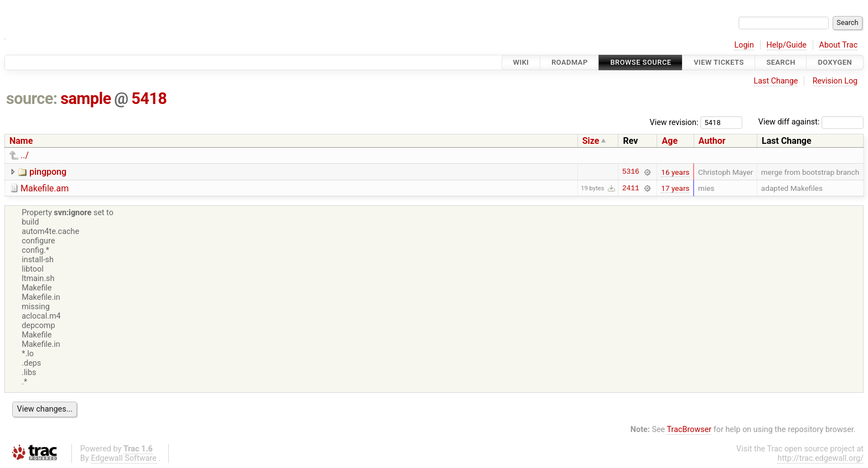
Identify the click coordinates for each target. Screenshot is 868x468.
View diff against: (811, 122)
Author (712, 141)
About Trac (839, 45)
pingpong (48, 172)
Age (670, 141)
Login (744, 45)
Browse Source (640, 62)
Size (591, 141)
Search (781, 62)
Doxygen (835, 62)
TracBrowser (689, 430)
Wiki (521, 62)
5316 (631, 172)
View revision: (674, 122)
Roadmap (570, 62)
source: (32, 98)
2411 (631, 188)
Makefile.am (45, 188)
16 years (675, 172)
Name (21, 141)
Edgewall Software (124, 458)
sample (86, 98)
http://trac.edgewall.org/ (820, 458)
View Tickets (719, 62)
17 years (675, 188)
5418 (149, 98)
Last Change (776, 81)
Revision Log (835, 81)
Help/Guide (787, 45)
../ (25, 155)
